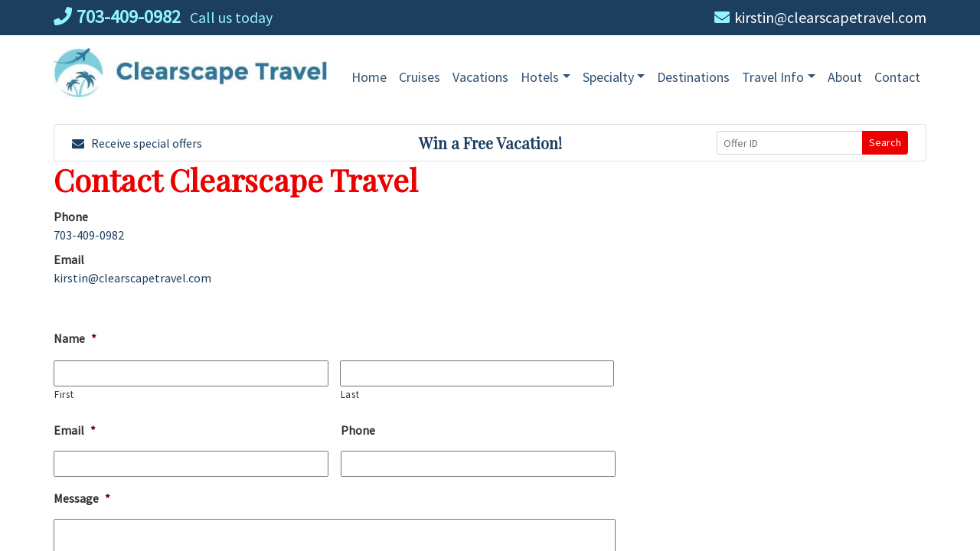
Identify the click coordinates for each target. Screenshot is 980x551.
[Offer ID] (790, 143)
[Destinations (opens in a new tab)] (693, 77)
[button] (546, 77)
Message (82, 498)
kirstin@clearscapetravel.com (820, 17)
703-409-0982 (117, 16)
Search (885, 142)
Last (350, 395)
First (64, 395)
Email (75, 430)
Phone (358, 430)
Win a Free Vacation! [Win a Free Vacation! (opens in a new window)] (490, 143)
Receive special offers (137, 143)
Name (75, 338)
